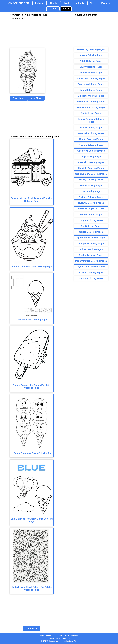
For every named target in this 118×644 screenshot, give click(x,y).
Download (18, 98)
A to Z (66, 9)
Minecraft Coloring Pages (91, 133)
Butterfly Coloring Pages (91, 203)
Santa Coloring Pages (91, 128)
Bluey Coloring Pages (91, 67)
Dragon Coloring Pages (91, 220)
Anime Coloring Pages (91, 249)
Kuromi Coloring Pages (91, 278)
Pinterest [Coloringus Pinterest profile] (74, 636)
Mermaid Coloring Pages (91, 162)
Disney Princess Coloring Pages (91, 120)
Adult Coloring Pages (91, 61)
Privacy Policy (54, 638)
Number (54, 3)
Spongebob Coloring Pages (91, 238)
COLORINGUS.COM (19, 3)
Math (67, 3)
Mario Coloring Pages (91, 215)
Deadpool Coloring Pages (91, 244)
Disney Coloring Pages (91, 180)
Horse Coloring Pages (91, 186)
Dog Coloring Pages (91, 157)
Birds (93, 3)
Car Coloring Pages (91, 226)
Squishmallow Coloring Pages (91, 174)
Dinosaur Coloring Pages (91, 96)
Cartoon (53, 9)
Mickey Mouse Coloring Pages (91, 261)
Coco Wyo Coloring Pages (91, 151)
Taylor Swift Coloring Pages (91, 267)
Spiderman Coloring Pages (91, 78)
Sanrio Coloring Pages (91, 232)
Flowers (106, 3)
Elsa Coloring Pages (91, 191)
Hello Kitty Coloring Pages (91, 49)
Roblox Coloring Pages (91, 255)
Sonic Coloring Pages (91, 90)
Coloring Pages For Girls (91, 209)
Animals (80, 3)
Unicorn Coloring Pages (91, 55)
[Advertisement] (26, 34)
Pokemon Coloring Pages (91, 84)
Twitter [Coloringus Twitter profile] (67, 636)
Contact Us (66, 638)
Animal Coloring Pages (91, 272)
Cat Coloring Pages (91, 113)
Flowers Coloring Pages (91, 145)
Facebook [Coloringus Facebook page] (59, 636)
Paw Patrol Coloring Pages (91, 102)
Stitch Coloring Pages (91, 73)
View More (36, 98)
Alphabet (40, 3)
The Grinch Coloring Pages (91, 107)
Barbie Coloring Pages (91, 139)
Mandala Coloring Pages (91, 168)
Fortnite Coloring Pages (91, 197)
